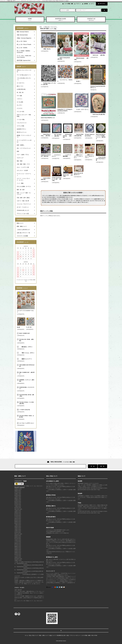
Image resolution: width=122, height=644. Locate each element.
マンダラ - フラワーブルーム (81, 110)
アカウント (78, 4)
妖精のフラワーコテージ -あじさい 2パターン (89, 156)
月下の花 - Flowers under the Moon (90, 135)
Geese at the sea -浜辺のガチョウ (78, 174)
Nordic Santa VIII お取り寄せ (98, 114)
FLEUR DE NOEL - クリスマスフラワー (27, 388)
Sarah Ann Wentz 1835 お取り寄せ (79, 135)
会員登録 (86, 4)
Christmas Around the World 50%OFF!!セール (98, 87)
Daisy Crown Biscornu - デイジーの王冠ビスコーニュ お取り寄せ (101, 136)
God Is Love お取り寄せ (98, 55)
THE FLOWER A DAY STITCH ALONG (27, 366)
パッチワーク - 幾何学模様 (67, 156)
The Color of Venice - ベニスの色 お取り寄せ (26, 403)
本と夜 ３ (77, 81)
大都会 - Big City (46, 49)
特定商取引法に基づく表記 (63, 635)
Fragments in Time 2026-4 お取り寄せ (46, 156)
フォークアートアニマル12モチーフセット (25, 311)
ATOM (96, 635)
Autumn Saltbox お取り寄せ (46, 179)
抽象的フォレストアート (26, 359)
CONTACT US (91, 20)
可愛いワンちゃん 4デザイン (27, 353)
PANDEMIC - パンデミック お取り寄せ (27, 381)
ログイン (93, 4)
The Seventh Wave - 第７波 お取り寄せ (27, 395)
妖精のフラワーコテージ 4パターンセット (78, 156)
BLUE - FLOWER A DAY (25, 333)
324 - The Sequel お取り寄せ (57, 135)
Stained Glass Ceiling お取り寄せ (46, 135)
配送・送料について (44, 635)
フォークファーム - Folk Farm (65, 80)
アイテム (101, 4)
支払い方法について (34, 635)
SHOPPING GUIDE (61, 20)
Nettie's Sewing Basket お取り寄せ (65, 58)
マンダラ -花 (29, 327)
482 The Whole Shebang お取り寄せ (67, 136)
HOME (30, 20)
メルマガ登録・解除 (69, 4)
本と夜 (18, 327)
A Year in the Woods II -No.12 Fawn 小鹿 (101, 159)
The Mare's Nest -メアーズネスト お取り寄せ (48, 84)
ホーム (26, 635)
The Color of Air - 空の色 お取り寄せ (27, 340)
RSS (92, 635)
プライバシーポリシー (75, 635)
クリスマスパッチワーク (56, 156)
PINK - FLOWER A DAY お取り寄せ (27, 373)
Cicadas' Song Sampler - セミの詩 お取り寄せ (57, 179)
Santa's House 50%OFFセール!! (48, 118)
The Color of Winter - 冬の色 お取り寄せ (26, 416)
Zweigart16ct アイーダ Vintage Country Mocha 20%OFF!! (65, 110)
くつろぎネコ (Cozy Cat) (25, 410)
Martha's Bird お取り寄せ (68, 176)
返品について (53, 635)
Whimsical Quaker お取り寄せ (81, 59)
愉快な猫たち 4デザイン (26, 347)
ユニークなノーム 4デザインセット (27, 423)
